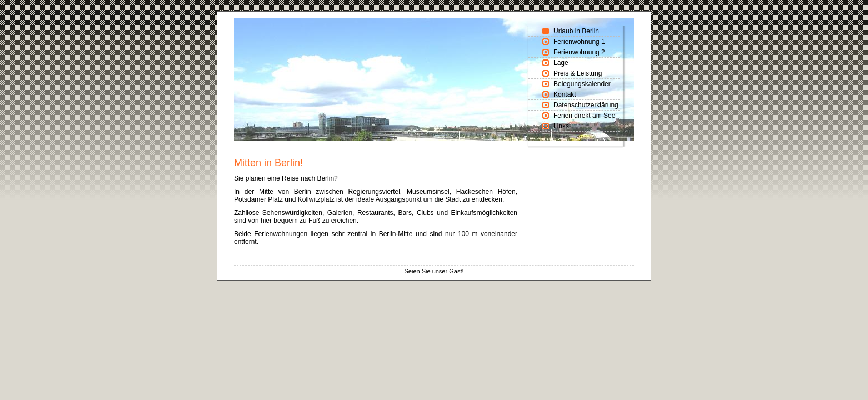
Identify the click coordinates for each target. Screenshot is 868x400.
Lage (561, 63)
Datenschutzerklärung (586, 105)
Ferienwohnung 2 (579, 52)
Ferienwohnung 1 (579, 42)
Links (561, 126)
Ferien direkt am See (584, 116)
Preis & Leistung (578, 73)
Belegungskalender (582, 84)
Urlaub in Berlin (576, 31)
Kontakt (565, 94)
